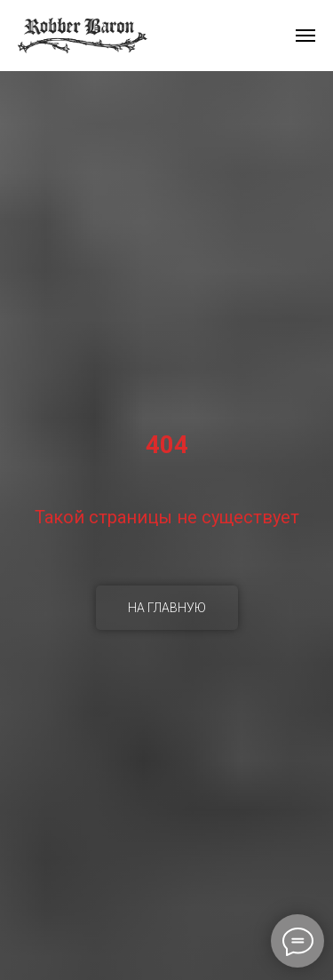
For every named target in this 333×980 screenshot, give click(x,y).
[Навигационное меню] (305, 36)
